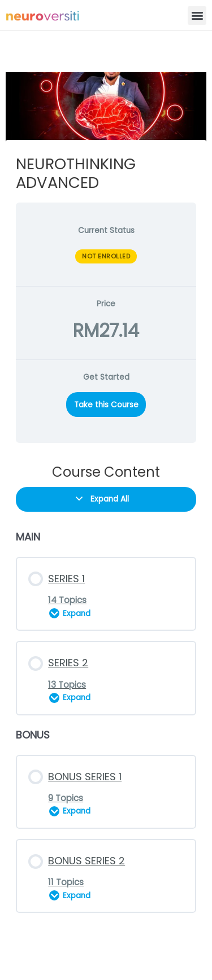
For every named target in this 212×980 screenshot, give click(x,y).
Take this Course (106, 405)
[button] (197, 16)
